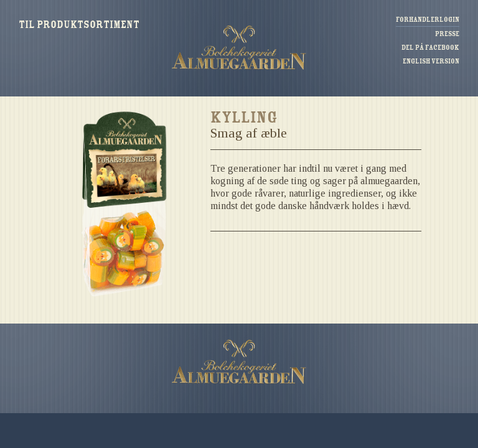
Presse (447, 34)
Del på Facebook (430, 48)
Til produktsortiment (79, 26)
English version (431, 61)
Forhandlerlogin (428, 20)
